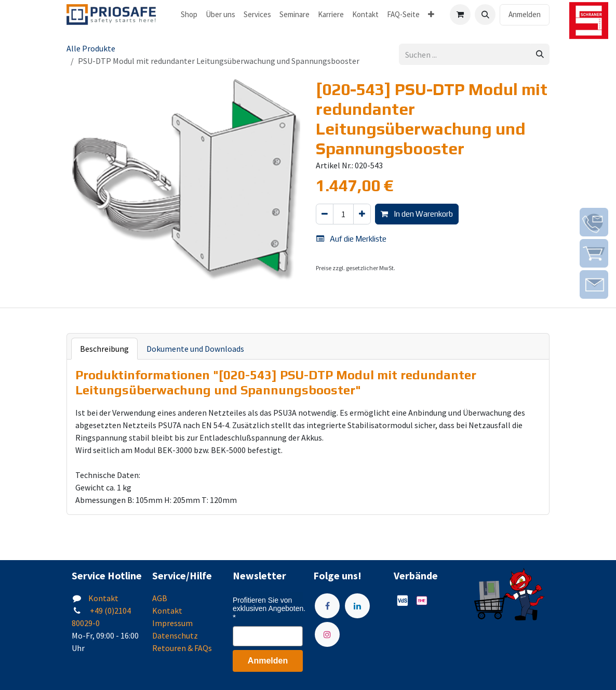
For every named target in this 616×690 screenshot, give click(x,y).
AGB (160, 598)
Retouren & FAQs (182, 648)
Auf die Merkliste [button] (351, 239)
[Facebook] (327, 606)
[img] (594, 222)
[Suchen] (540, 54)
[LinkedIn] (357, 606)
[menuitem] (189, 15)
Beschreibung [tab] (104, 349)
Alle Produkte (91, 48)
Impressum (172, 623)
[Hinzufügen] (362, 214)
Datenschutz (175, 635)
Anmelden (525, 14)
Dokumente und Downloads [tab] (195, 349)
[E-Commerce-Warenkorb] (460, 15)
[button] (485, 15)
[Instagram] (327, 634)
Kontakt (103, 598)
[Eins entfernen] (325, 214)
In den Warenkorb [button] (417, 214)
